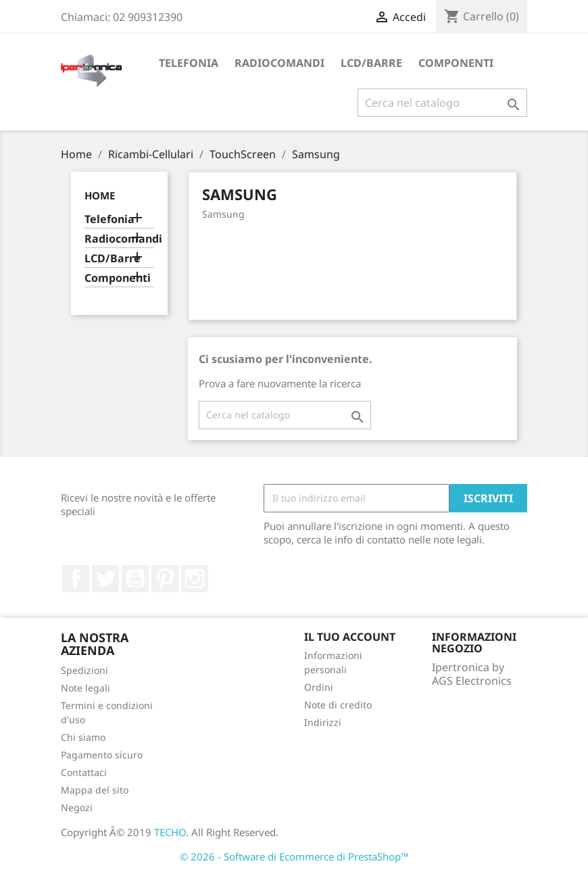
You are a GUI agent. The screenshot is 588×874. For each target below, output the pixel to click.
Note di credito (338, 705)
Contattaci (84, 772)
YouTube (135, 579)
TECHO (170, 832)
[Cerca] (442, 103)
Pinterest (165, 579)
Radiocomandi (279, 63)
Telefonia (189, 63)
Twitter (105, 579)
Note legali (85, 688)
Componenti (456, 63)
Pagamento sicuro (102, 755)
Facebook (76, 579)
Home (100, 195)
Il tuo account (350, 637)
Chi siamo (83, 737)
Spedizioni (84, 670)
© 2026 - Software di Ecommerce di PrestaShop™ (294, 856)
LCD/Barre (371, 63)
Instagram (195, 579)
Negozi (77, 807)
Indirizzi (323, 722)
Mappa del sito (95, 790)
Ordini (319, 687)
